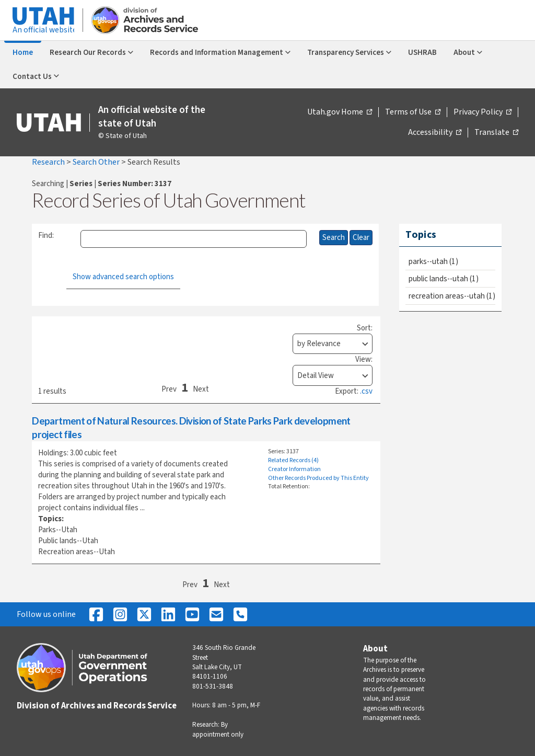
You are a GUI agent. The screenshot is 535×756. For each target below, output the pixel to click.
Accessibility (435, 133)
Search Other (97, 162)
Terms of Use (413, 112)
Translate (496, 133)
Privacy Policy (482, 112)
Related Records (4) (293, 460)
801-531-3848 (213, 686)
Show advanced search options (123, 277)
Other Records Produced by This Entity (318, 478)
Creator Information (294, 469)
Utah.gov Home (340, 112)
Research (49, 162)
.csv (366, 391)
